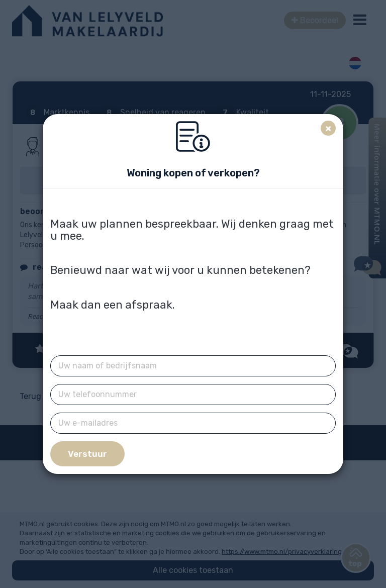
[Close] (328, 128)
